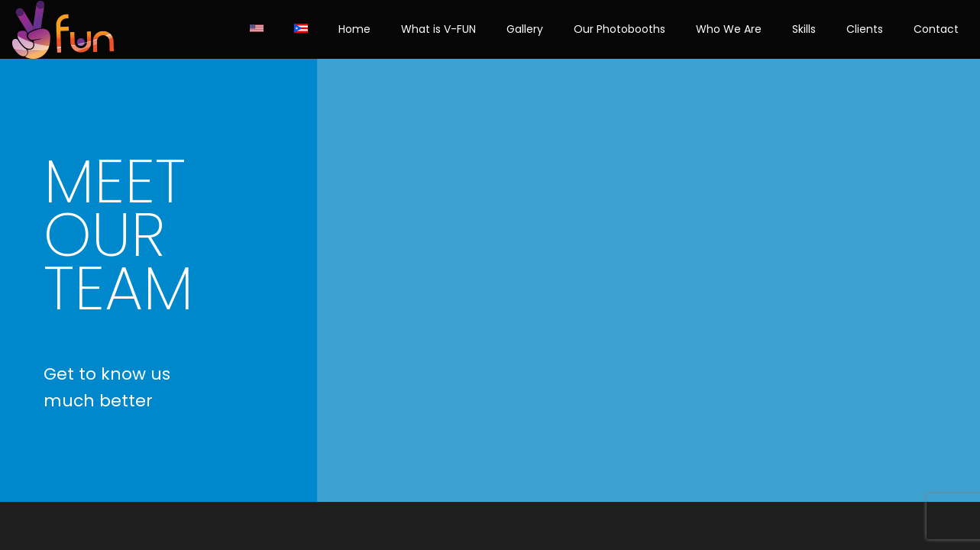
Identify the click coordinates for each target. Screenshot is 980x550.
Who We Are (729, 29)
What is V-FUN (438, 29)
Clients (865, 29)
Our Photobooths (619, 29)
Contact (936, 29)
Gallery (525, 29)
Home (354, 29)
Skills (804, 29)
